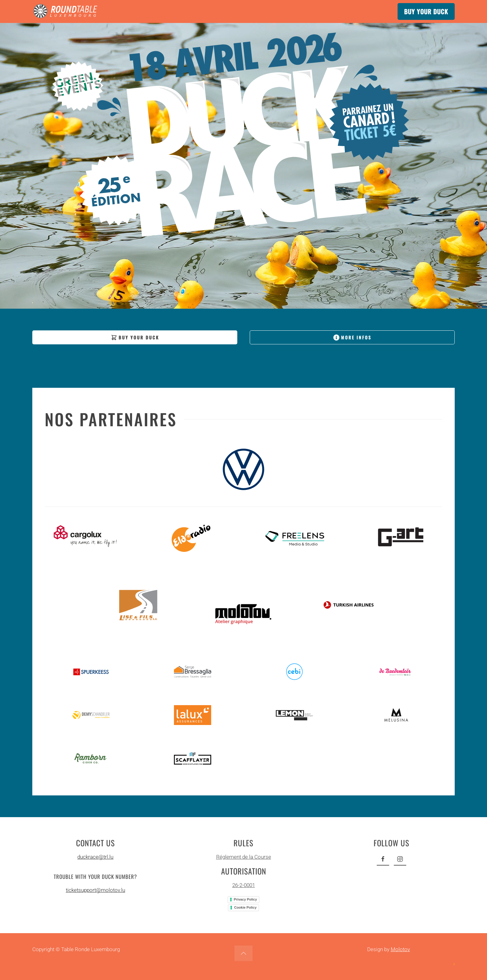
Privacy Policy (244, 899)
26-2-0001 (242, 885)
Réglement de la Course (242, 857)
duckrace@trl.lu (94, 857)
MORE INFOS (352, 337)
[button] (243, 953)
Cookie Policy (244, 907)
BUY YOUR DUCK (426, 11)
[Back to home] (66, 11)
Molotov (400, 949)
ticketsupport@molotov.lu (94, 890)
